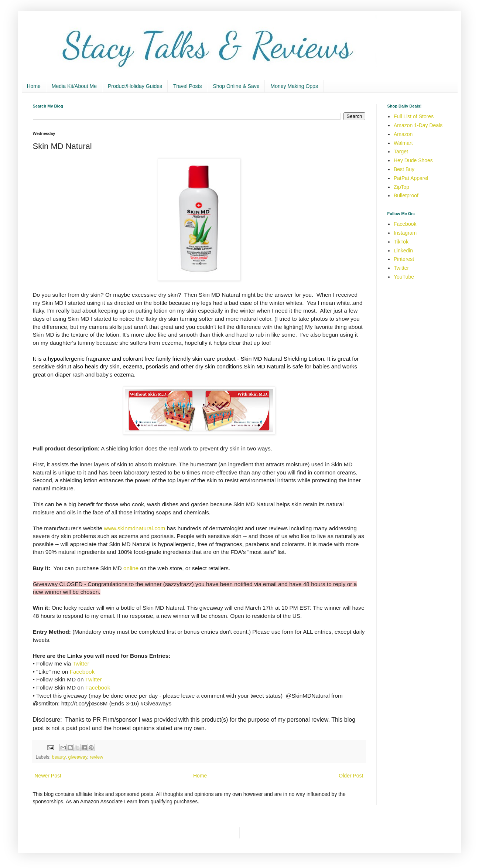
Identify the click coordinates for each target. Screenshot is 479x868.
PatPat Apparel (411, 178)
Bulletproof (406, 195)
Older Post (351, 776)
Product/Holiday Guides (135, 86)
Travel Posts (187, 86)
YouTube (404, 277)
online (131, 568)
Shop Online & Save (236, 86)
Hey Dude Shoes (413, 160)
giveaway (78, 757)
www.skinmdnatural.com (134, 528)
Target (401, 152)
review (96, 757)
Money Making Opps (294, 86)
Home (34, 86)
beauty (59, 757)
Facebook (82, 672)
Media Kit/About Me (74, 86)
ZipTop (401, 187)
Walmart (403, 143)
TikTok (401, 242)
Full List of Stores (414, 116)
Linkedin (403, 251)
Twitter (81, 663)
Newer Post (48, 776)
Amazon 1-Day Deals (418, 125)
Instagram (405, 233)
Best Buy (404, 169)
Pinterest (404, 259)
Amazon (403, 134)
